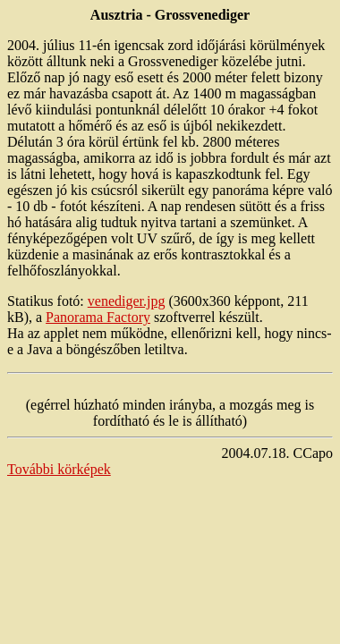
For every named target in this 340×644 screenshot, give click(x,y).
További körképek (59, 469)
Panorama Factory (98, 317)
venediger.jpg (127, 301)
